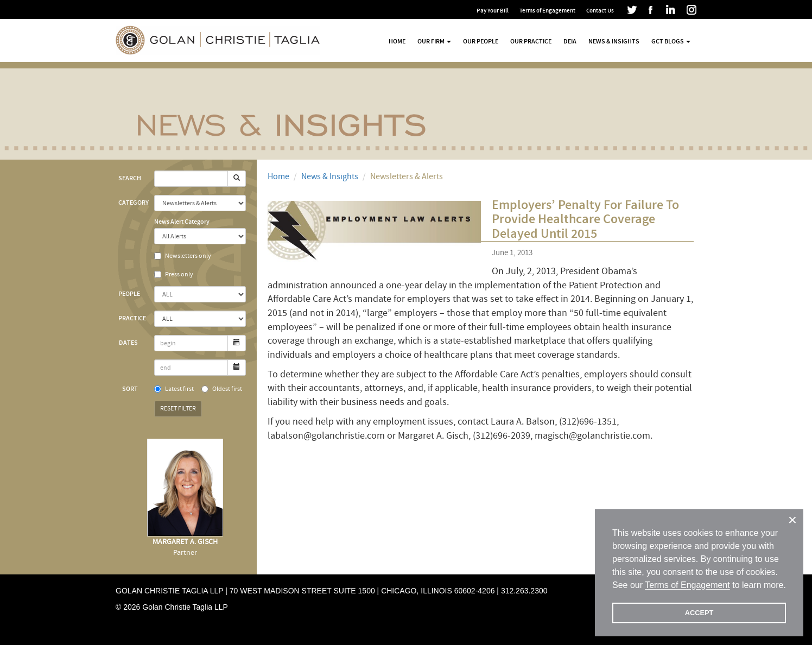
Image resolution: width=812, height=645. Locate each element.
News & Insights (614, 41)
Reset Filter (178, 409)
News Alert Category (182, 222)
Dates (128, 343)
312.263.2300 (524, 591)
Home (397, 41)
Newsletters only (183, 256)
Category (132, 203)
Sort (130, 389)
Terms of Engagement (547, 11)
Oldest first (222, 389)
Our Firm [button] (434, 41)
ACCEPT (699, 613)
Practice (132, 318)
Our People (481, 41)
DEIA (570, 41)
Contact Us (600, 11)
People (129, 294)
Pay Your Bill (493, 11)
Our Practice (531, 41)
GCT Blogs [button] (671, 41)
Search (130, 178)
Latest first (174, 389)
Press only (174, 274)
